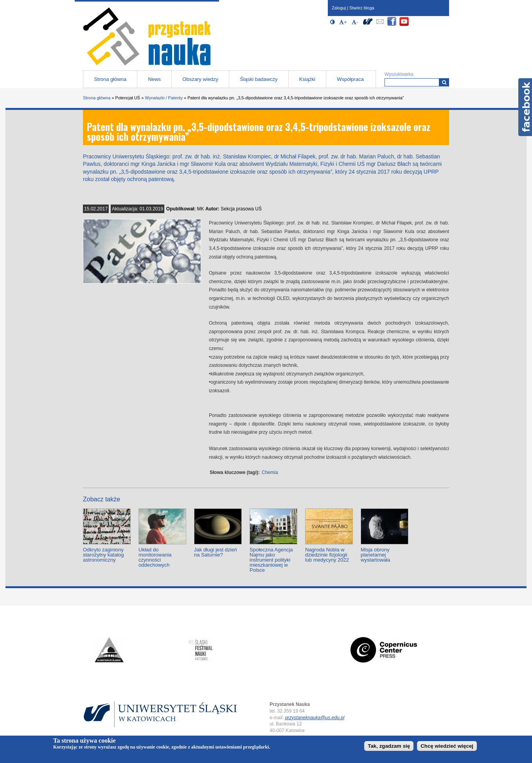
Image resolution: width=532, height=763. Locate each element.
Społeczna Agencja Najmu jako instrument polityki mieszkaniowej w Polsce (271, 560)
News (155, 79)
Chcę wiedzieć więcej (447, 746)
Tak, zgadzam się (389, 746)
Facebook (525, 107)
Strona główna (110, 79)
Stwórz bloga (362, 8)
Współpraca (350, 79)
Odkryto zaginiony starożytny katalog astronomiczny (103, 555)
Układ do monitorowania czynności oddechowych (155, 557)
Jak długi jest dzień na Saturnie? (216, 552)
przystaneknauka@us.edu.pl (315, 718)
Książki (307, 79)
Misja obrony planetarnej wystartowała (375, 555)
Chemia (270, 472)
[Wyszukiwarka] (444, 82)
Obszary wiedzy (200, 79)
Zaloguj (339, 8)
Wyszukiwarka (399, 74)
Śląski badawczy (259, 79)
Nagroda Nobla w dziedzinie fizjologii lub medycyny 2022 (327, 555)
